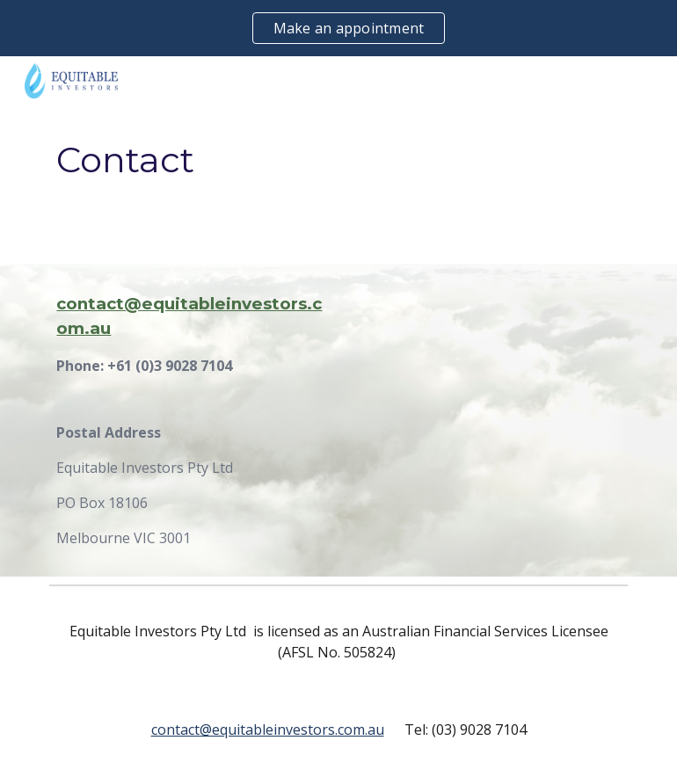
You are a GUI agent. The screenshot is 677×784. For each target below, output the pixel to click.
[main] (338, 160)
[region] (338, 28)
